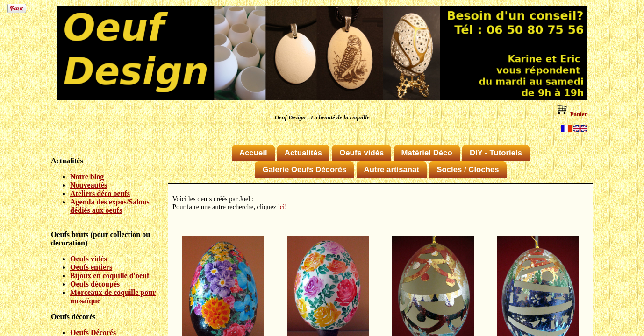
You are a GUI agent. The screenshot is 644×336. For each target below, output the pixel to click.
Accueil (253, 153)
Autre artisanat (392, 170)
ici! (283, 207)
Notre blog (87, 177)
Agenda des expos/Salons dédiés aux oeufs (110, 206)
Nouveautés (89, 185)
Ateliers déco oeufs (100, 193)
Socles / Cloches (468, 170)
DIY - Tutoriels (496, 153)
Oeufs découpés (95, 284)
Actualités (303, 153)
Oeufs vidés (89, 259)
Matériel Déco (427, 153)
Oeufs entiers (91, 267)
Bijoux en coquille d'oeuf (110, 276)
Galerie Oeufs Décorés (304, 170)
